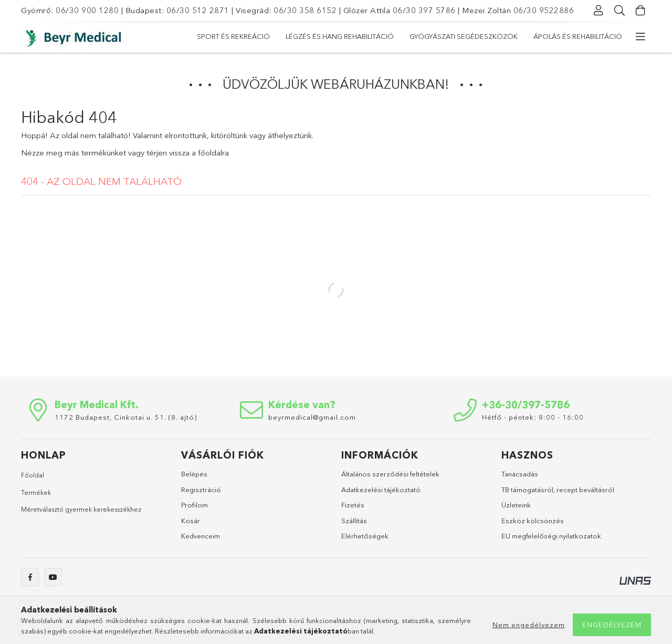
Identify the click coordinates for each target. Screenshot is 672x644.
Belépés (194, 474)
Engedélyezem (612, 625)
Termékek (36, 492)
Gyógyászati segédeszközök (355, 36)
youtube (53, 577)
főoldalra (213, 153)
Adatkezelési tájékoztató (381, 490)
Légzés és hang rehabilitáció (479, 36)
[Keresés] (619, 11)
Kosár (191, 521)
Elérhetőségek (365, 536)
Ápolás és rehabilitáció (241, 36)
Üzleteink (516, 505)
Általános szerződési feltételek (390, 474)
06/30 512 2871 (198, 10)
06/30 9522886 (544, 10)
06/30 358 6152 (305, 10)
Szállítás (354, 521)
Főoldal (33, 475)
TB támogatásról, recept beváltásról (558, 490)
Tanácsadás (520, 474)
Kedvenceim (201, 536)
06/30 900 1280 (87, 10)
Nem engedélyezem (529, 625)
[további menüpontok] (640, 37)
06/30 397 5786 (424, 10)
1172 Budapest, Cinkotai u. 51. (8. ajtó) (126, 417)
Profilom (195, 505)
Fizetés (353, 505)
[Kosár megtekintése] (640, 11)
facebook (30, 577)
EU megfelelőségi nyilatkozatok (551, 536)
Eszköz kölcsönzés (533, 521)
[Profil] (598, 11)
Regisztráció (201, 490)
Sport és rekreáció (586, 36)
